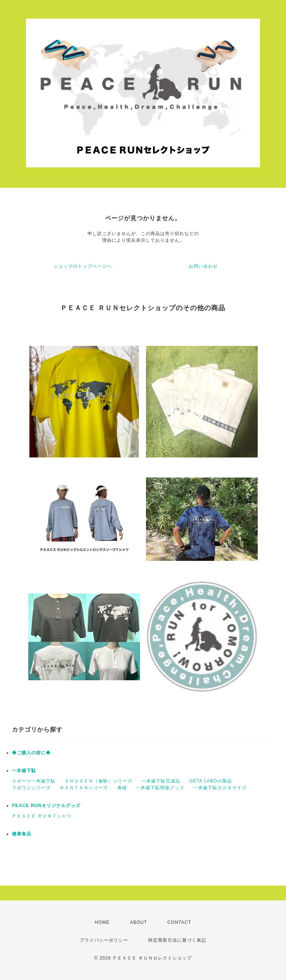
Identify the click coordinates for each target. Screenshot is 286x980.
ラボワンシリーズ (31, 788)
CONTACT (179, 922)
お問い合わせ (203, 266)
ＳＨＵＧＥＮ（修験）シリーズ (98, 781)
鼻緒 (122, 788)
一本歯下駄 (24, 771)
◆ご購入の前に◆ (31, 753)
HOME (102, 922)
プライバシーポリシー (104, 940)
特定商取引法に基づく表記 (177, 940)
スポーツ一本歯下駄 (34, 781)
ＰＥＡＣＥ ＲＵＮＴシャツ (42, 816)
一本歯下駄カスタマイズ (220, 788)
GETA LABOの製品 (210, 781)
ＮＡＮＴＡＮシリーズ (84, 788)
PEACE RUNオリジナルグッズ (46, 806)
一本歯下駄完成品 (161, 781)
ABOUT (139, 922)
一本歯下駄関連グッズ (160, 788)
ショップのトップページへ (83, 266)
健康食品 (22, 834)
